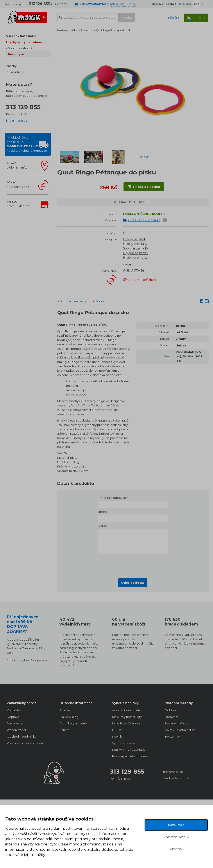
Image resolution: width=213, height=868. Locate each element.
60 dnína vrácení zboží (18, 184)
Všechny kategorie (21, 36)
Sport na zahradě (20, 48)
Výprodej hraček (124, 743)
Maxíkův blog (69, 717)
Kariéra (64, 730)
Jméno (103, 512)
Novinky (118, 736)
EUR (205, 4)
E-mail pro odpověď (112, 498)
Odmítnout (176, 849)
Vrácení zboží (16, 730)
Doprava (13, 717)
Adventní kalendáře (126, 710)
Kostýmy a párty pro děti (129, 756)
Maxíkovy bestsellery (127, 717)
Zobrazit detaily (176, 837)
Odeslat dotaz (133, 583)
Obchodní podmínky (22, 736)
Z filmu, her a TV (17, 72)
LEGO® (117, 730)
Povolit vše (176, 825)
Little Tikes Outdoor (126, 723)
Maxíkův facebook (176, 778)
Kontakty (13, 710)
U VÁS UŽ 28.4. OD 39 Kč (144, 220)
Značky (11, 66)
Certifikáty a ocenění (74, 723)
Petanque (16, 54)
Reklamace (15, 723)
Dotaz (100, 301)
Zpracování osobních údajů (26, 743)
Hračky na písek (135, 239)
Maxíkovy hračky (67, 30)
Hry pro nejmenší (136, 253)
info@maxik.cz (17, 121)
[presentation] (133, 565)
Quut (127, 233)
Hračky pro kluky (135, 244)
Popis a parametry (73, 301)
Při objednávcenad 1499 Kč (27, 144)
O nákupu (185, 4)
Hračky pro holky (135, 258)
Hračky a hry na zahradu (25, 42)
